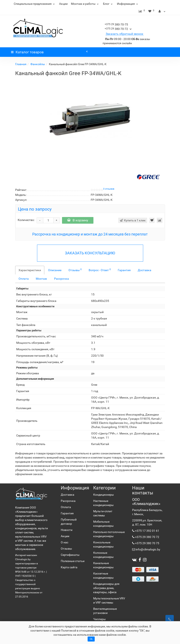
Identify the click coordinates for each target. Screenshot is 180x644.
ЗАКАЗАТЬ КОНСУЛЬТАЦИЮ (90, 253)
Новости (67, 530)
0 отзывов (109, 189)
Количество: (26, 220)
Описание (55, 270)
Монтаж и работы (85, 4)
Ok (91, 639)
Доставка (145, 270)
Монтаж (41, 279)
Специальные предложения (35, 4)
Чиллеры (99, 619)
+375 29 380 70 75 (147, 543)
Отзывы (75, 270)
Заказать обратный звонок (125, 34)
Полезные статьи (73, 561)
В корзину (78, 220)
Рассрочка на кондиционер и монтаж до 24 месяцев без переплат (90, 234)
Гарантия (124, 270)
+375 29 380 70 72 (147, 537)
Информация (128, 4)
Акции (63, 4)
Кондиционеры (104, 495)
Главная (21, 64)
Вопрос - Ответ (100, 270)
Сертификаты (70, 555)
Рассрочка (61, 279)
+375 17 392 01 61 (147, 531)
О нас (65, 542)
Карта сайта (69, 567)
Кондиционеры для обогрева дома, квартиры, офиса (106, 588)
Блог (108, 4)
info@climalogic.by (148, 549)
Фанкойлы (38, 64)
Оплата (24, 279)
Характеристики (30, 270)
